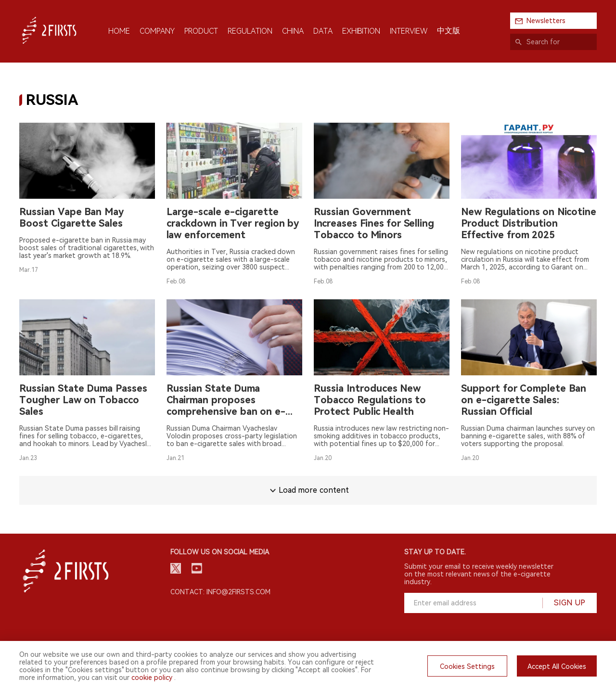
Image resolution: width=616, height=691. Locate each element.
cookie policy (152, 678)
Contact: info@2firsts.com (220, 592)
